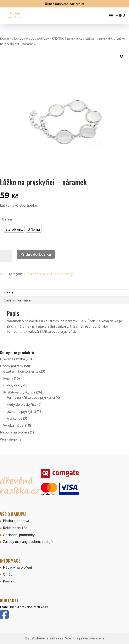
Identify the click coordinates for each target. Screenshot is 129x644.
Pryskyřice (14, 418)
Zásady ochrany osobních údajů (28, 542)
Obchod (18, 38)
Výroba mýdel (14, 425)
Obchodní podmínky (19, 535)
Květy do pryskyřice (21, 404)
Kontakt (9, 581)
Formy (8, 378)
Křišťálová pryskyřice (67, 38)
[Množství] (6, 256)
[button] (122, 57)
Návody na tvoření (15, 432)
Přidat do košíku (36, 254)
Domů (4, 38)
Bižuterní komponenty (21, 371)
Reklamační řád (15, 528)
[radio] (14, 229)
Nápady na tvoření (17, 567)
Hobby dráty (13, 385)
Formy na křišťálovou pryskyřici (31, 397)
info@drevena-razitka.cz (29, 607)
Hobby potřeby (38, 38)
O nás (7, 574)
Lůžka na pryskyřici (99, 38)
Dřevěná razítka (12, 359)
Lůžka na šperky (62, 274)
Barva (7, 219)
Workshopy (9, 439)
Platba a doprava (16, 521)
